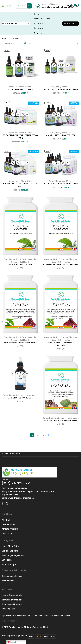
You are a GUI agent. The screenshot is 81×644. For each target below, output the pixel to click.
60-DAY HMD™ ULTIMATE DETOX (61, 135)
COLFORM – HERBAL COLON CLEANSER (61, 265)
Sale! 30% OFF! (70, 23)
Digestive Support (57, 418)
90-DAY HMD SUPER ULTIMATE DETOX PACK (20, 185)
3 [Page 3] (43, 435)
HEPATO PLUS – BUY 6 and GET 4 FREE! (61, 421)
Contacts (38, 33)
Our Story (38, 23)
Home (37, 14)
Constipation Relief (12, 259)
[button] (18, 498)
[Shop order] (11, 43)
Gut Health (24, 262)
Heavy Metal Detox (23, 87)
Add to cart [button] (18, 65)
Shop (48, 19)
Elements (38, 19)
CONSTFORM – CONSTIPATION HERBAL (20, 343)
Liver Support (32, 395)
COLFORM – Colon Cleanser (20, 265)
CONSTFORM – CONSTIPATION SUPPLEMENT (61, 344)
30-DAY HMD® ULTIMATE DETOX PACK (61, 89)
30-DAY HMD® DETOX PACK (20, 89)
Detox (11, 87)
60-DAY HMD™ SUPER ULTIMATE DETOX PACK (20, 137)
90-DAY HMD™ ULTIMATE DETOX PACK (61, 184)
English (12, 642)
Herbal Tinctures (17, 395)
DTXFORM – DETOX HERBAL (20, 398)
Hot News (38, 28)
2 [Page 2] (38, 435)
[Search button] (29, 6)
